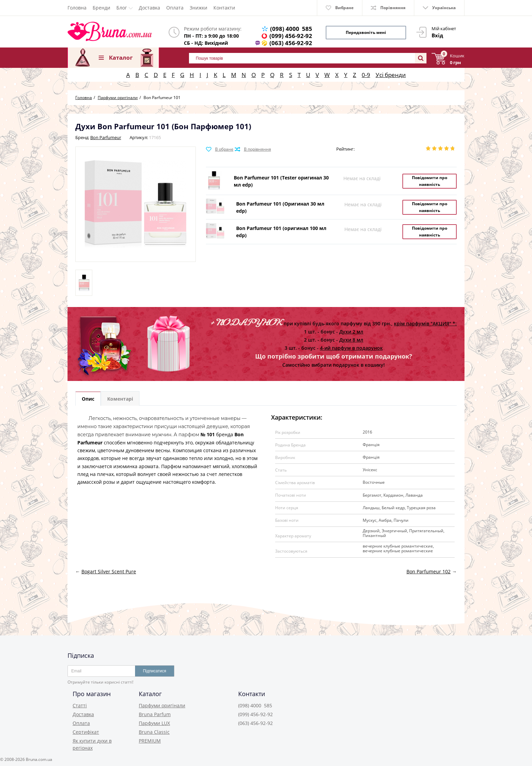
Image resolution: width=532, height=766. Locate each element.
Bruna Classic (154, 732)
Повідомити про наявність (430, 181)
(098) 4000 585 (291, 29)
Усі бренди (391, 75)
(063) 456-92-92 (291, 43)
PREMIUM (150, 741)
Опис (88, 399)
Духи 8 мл (351, 340)
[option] (84, 283)
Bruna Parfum (155, 714)
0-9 (366, 75)
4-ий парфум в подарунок (351, 348)
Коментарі (120, 399)
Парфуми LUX (154, 723)
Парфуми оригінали (162, 705)
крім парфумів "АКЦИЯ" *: (425, 323)
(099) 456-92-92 (291, 36)
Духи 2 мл (351, 332)
